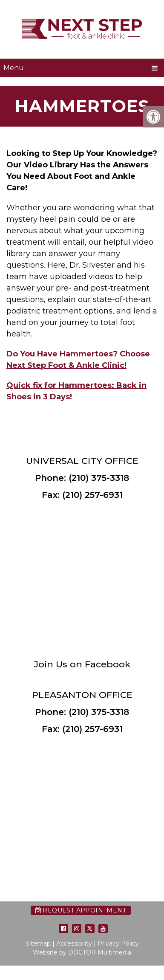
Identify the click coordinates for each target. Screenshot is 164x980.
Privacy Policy (118, 943)
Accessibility (74, 943)
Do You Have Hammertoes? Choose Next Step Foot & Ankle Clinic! (78, 360)
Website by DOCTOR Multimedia (82, 952)
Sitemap (38, 943)
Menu (14, 68)
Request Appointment (81, 910)
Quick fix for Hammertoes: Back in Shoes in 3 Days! (76, 391)
